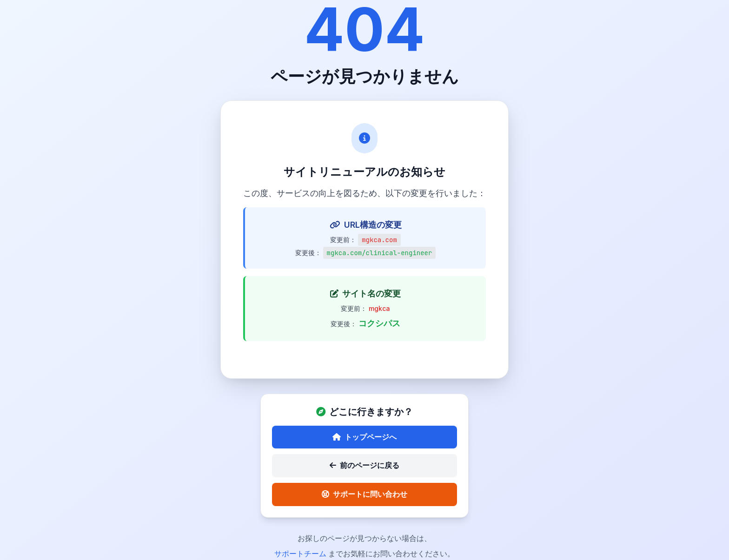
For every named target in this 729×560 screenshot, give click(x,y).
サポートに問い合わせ (364, 494)
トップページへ (364, 437)
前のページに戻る (364, 465)
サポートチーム (301, 553)
